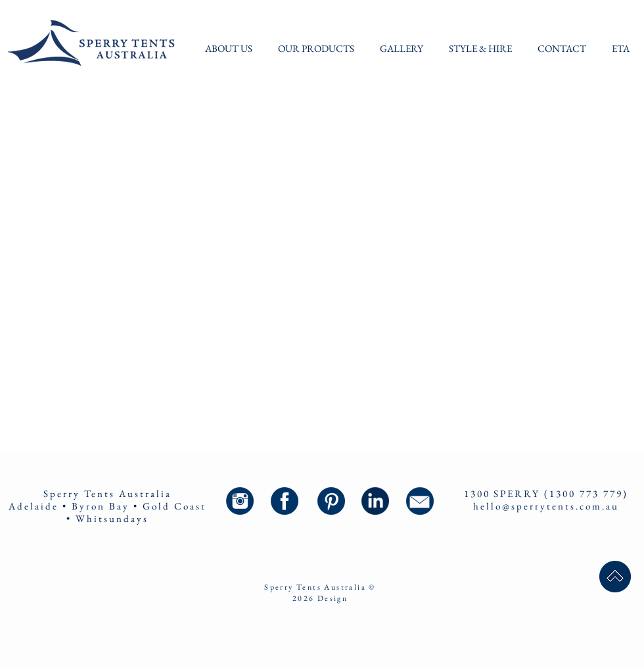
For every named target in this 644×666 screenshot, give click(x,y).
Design (333, 598)
